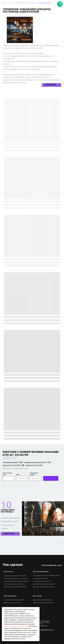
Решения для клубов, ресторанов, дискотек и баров (22, 3)
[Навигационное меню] (60, 4)
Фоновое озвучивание (10, 518)
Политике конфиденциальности (16, 626)
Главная (5, 3)
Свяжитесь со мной (51, 478)
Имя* (18, 475)
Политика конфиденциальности (43, 630)
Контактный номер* (34, 474)
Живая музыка (7, 525)
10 (6, 505)
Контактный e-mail (8, 474)
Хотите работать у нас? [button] (52, 565)
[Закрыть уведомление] (38, 608)
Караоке (5, 529)
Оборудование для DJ (10, 521)
